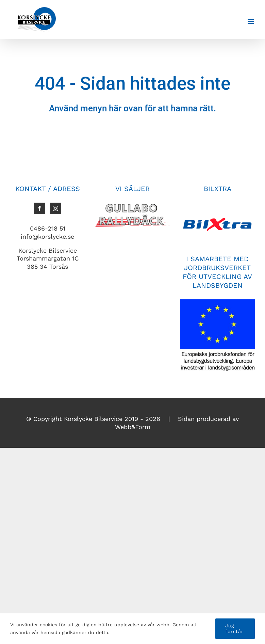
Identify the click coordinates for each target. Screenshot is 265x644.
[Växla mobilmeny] (251, 22)
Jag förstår (234, 629)
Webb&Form (133, 427)
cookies (48, 625)
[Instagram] (55, 208)
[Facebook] (39, 208)
